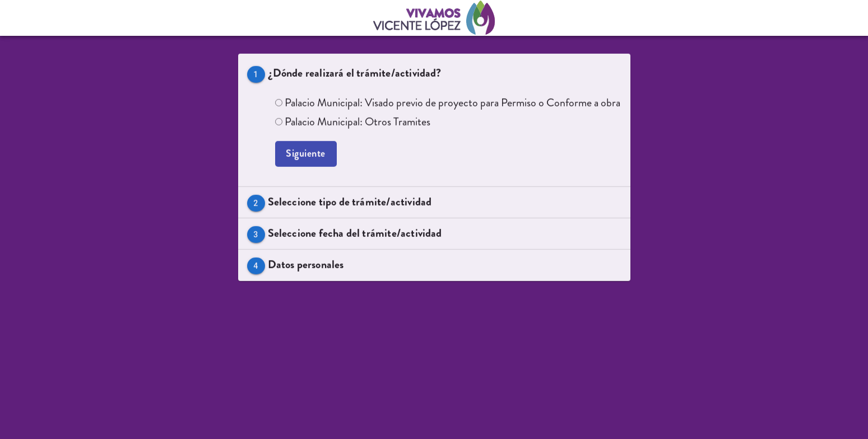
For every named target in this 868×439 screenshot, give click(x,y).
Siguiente (306, 155)
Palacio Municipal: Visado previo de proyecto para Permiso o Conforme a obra (448, 104)
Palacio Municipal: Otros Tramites (353, 123)
